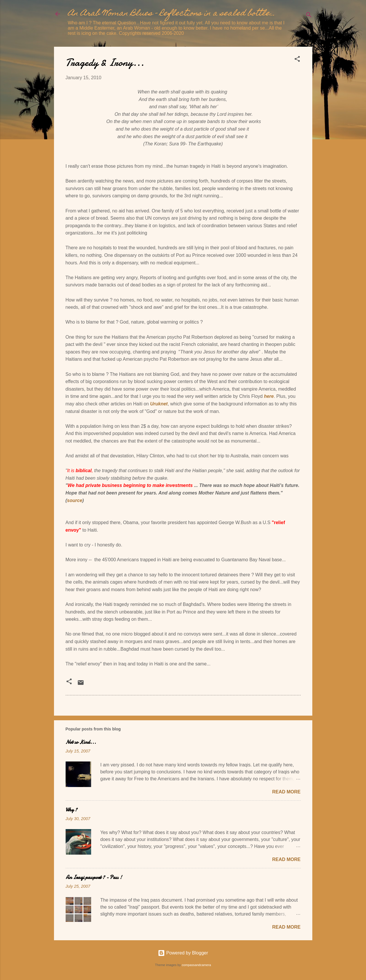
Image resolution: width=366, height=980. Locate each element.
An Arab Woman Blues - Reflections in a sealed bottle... (172, 14)
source (75, 500)
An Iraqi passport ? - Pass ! (94, 877)
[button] (297, 60)
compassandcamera (196, 965)
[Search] (309, 16)
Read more (286, 792)
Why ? (71, 810)
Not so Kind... (81, 742)
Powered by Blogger (183, 953)
